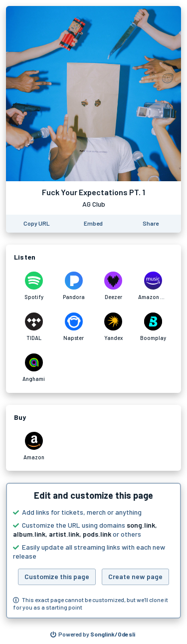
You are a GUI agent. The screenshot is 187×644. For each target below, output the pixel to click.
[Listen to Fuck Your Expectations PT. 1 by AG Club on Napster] (74, 327)
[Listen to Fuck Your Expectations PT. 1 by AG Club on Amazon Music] (153, 286)
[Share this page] (151, 224)
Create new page (135, 576)
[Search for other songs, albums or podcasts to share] (93, 635)
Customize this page (57, 576)
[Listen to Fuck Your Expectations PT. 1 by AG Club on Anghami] (34, 368)
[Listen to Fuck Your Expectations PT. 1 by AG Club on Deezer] (114, 286)
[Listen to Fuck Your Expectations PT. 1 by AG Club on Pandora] (74, 286)
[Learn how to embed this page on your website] (93, 224)
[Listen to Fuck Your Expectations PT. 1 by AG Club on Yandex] (114, 327)
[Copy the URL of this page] (37, 224)
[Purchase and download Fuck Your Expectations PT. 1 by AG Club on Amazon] (34, 446)
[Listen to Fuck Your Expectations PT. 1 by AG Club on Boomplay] (153, 327)
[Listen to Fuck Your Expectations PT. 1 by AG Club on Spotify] (34, 286)
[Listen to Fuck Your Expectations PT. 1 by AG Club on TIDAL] (34, 327)
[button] (93, 551)
